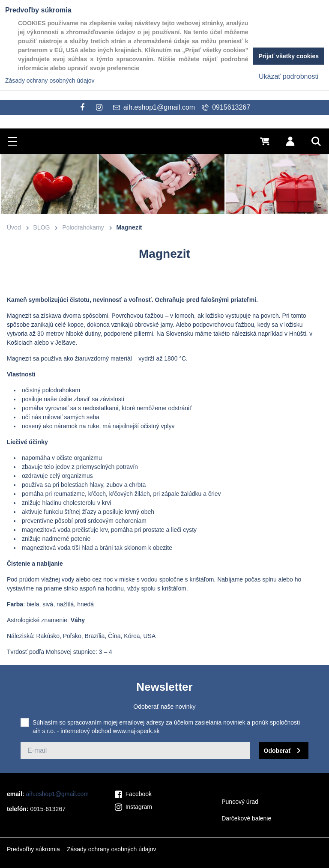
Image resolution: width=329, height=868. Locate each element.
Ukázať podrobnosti (289, 76)
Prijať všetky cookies (289, 56)
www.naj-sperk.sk (136, 731)
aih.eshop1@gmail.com (57, 794)
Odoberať (278, 751)
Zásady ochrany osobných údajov (112, 849)
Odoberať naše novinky (164, 707)
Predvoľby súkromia (33, 849)
